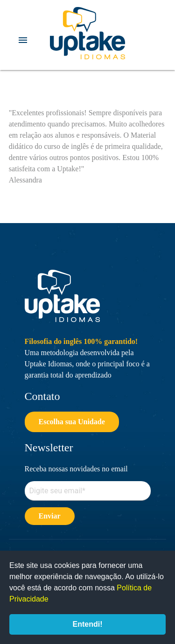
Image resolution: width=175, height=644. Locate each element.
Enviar (50, 516)
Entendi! (88, 624)
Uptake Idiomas (87, 33)
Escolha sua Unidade (72, 422)
